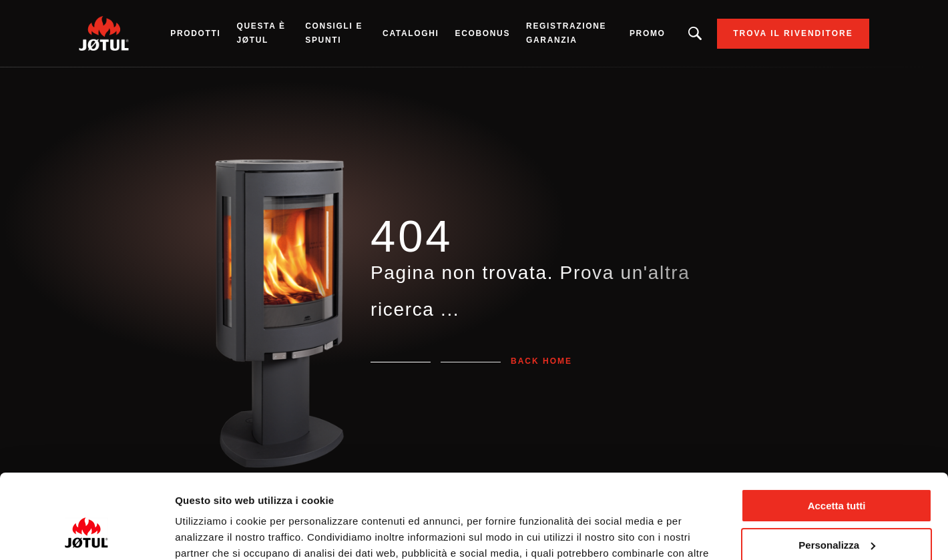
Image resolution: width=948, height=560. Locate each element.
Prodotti (195, 33)
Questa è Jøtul (261, 33)
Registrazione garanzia (566, 33)
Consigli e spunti (334, 33)
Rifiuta (837, 512)
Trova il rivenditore (793, 33)
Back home (541, 361)
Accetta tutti (837, 434)
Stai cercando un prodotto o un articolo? (696, 33)
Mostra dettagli (211, 534)
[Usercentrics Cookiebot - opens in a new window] (86, 534)
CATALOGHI (411, 33)
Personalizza (837, 472)
